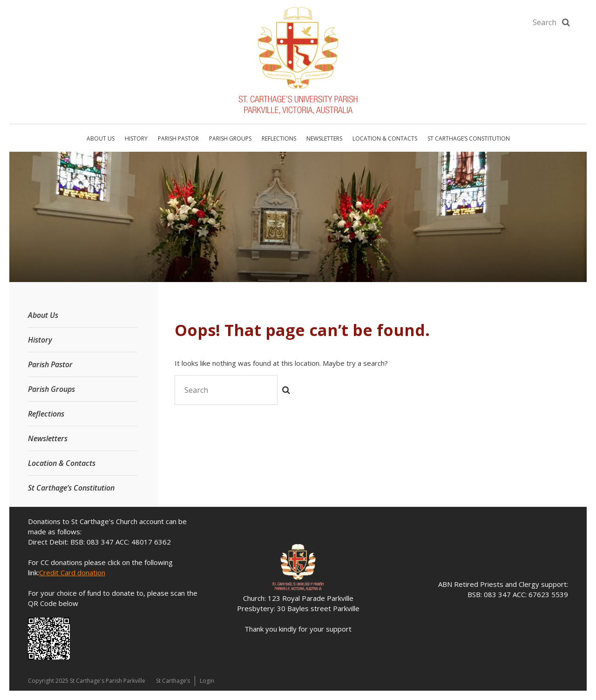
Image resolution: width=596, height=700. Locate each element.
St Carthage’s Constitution (469, 138)
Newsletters (324, 138)
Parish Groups (230, 138)
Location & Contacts (385, 138)
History (136, 138)
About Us (101, 138)
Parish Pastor (178, 138)
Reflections (279, 138)
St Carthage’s (173, 681)
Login (207, 681)
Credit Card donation (72, 572)
